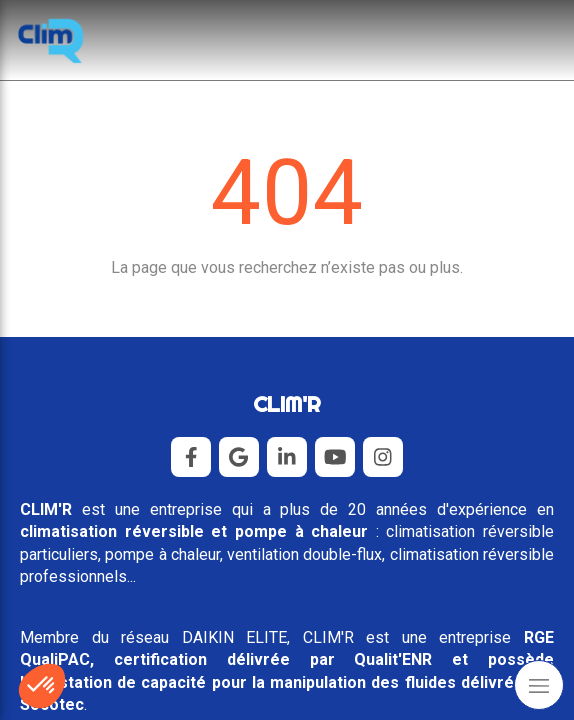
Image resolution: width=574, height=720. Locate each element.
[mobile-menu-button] (539, 685)
